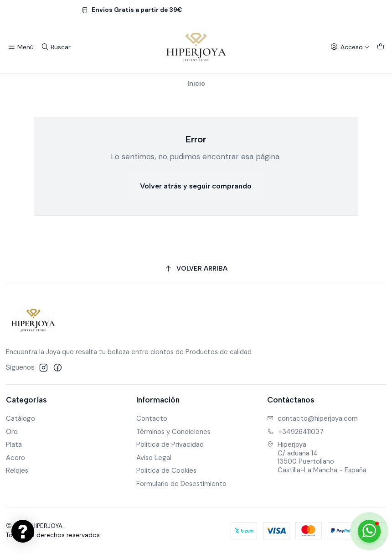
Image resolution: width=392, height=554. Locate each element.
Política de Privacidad (170, 444)
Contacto (152, 418)
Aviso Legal (154, 458)
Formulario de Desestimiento (181, 484)
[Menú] (21, 47)
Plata (14, 444)
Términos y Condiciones (173, 432)
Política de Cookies (166, 470)
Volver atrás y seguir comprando (196, 186)
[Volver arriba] (196, 269)
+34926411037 (295, 432)
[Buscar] (56, 47)
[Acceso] (350, 47)
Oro (12, 432)
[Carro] (380, 47)
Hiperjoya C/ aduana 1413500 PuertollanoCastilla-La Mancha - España (317, 457)
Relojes (17, 470)
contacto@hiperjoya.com (312, 418)
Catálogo (21, 418)
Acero (15, 458)
